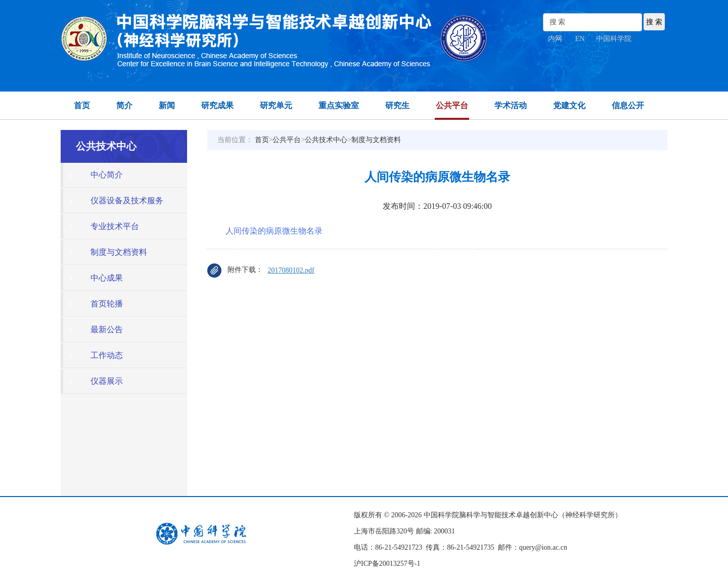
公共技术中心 (326, 140)
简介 (124, 105)
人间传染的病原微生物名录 (274, 231)
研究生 (397, 105)
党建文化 (569, 105)
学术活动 (511, 105)
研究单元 (276, 105)
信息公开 (628, 105)
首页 (82, 105)
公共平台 (452, 105)
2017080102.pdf (291, 270)
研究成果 (217, 105)
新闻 (167, 105)
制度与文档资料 (376, 140)
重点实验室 (339, 105)
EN (580, 39)
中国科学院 (614, 39)
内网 (555, 39)
